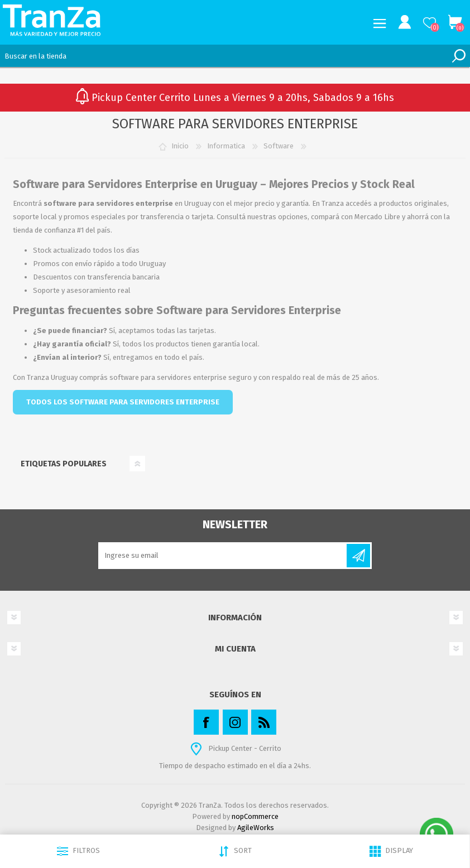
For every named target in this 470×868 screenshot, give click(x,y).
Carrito (455, 22)
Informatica (226, 146)
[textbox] (224, 56)
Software (279, 146)
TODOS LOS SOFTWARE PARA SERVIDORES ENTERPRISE (123, 402)
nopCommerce (255, 816)
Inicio (180, 146)
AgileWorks (256, 828)
